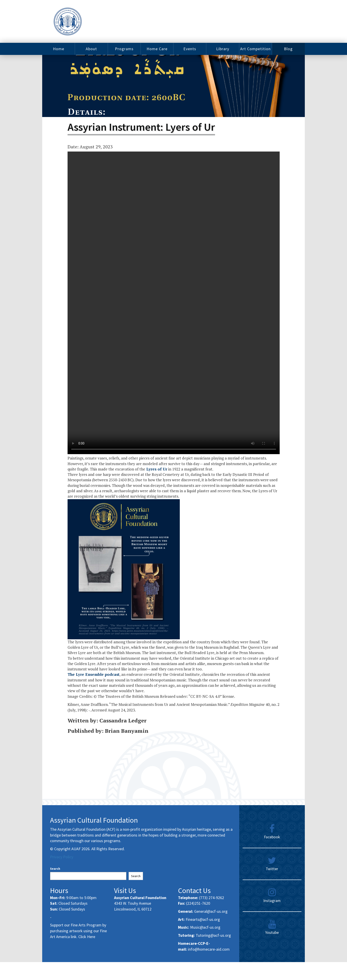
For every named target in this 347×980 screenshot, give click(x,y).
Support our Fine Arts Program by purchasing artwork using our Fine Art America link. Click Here (78, 931)
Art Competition (255, 49)
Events (190, 49)
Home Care (157, 49)
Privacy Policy (62, 857)
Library (223, 49)
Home (59, 49)
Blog (288, 49)
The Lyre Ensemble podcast (93, 674)
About (91, 49)
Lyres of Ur (156, 469)
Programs (124, 49)
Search (55, 869)
